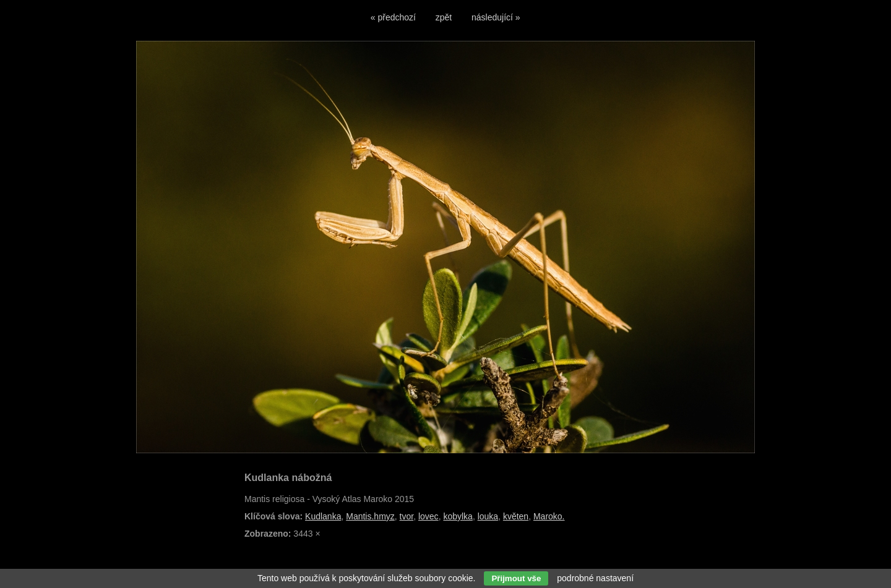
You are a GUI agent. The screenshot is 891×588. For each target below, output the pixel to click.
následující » (496, 17)
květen (516, 516)
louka (488, 516)
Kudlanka (323, 516)
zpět (444, 17)
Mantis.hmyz (370, 516)
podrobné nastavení (595, 578)
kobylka (458, 516)
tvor (407, 516)
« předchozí (393, 17)
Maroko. (549, 516)
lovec (428, 516)
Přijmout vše (516, 578)
